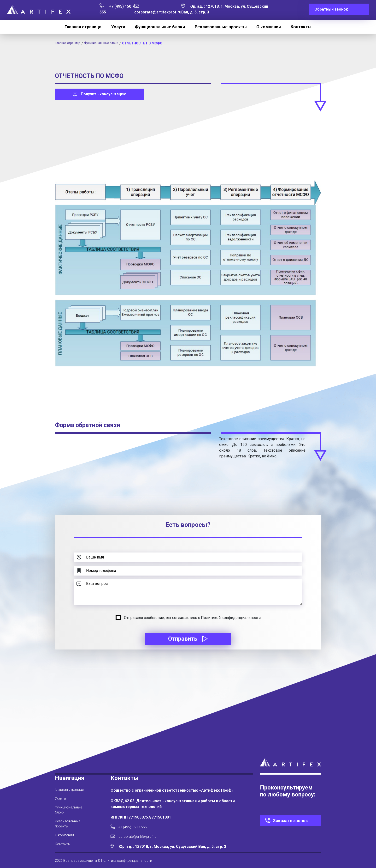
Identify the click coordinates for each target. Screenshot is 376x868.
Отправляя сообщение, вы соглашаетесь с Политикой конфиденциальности (192, 618)
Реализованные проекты (221, 27)
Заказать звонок (291, 818)
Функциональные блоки (160, 27)
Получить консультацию (100, 94)
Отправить (188, 639)
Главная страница (83, 27)
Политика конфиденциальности (127, 861)
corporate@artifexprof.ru (138, 836)
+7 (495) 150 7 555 (131, 825)
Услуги (118, 27)
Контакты (301, 27)
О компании (269, 27)
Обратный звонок (331, 9)
